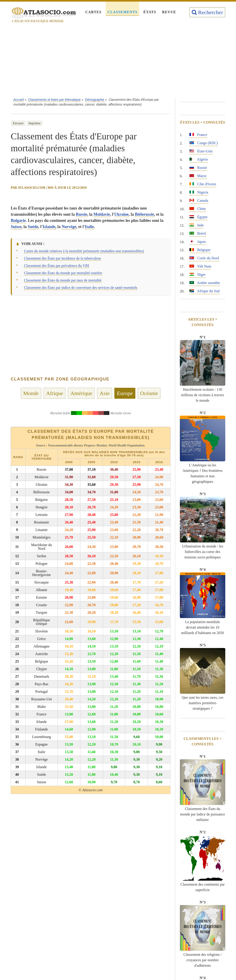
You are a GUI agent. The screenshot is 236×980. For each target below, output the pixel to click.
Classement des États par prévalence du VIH (56, 266)
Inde (197, 225)
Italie (89, 227)
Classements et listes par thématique (54, 100)
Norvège (69, 227)
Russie (81, 214)
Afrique (55, 393)
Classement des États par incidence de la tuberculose (62, 258)
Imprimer (35, 123)
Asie (105, 393)
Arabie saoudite (205, 283)
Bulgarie (18, 220)
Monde (31, 393)
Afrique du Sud (205, 291)
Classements (122, 12)
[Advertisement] (125, 62)
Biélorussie (144, 214)
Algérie (199, 159)
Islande (49, 227)
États (150, 12)
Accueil (19, 100)
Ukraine (122, 214)
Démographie (95, 100)
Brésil (198, 233)
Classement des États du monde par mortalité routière (63, 273)
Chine (198, 209)
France (198, 135)
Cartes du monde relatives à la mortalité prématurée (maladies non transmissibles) (84, 251)
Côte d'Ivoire (203, 184)
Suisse (16, 227)
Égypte (198, 217)
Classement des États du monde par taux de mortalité (63, 280)
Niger (197, 275)
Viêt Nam (200, 266)
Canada (199, 201)
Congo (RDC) (204, 143)
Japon (198, 242)
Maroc (198, 176)
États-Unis (201, 151)
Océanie (149, 393)
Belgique (200, 250)
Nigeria (199, 192)
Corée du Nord (204, 258)
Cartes (93, 12)
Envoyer (18, 123)
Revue (169, 12)
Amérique (81, 393)
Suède (33, 227)
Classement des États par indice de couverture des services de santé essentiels (81, 288)
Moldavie (102, 214)
